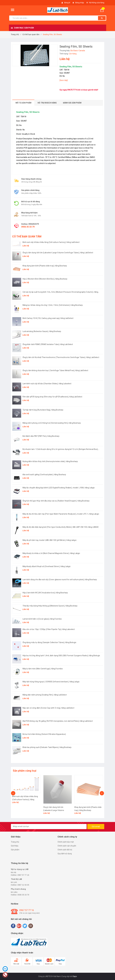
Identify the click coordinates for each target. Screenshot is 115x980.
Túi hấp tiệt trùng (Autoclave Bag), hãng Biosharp (43, 410)
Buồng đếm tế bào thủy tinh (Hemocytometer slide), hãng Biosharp (50, 461)
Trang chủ (15, 842)
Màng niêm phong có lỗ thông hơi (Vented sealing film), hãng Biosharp (52, 423)
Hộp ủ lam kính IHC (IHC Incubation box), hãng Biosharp (45, 593)
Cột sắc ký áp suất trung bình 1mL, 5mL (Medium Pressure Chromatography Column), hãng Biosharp (60, 292)
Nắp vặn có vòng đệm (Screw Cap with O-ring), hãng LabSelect (48, 708)
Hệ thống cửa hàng (97, 3)
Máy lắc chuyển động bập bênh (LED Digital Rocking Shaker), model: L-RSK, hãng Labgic (59, 488)
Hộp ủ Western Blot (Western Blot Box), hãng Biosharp (45, 279)
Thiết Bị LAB (16, 879)
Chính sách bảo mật (66, 842)
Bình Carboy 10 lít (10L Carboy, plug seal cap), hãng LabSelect (48, 318)
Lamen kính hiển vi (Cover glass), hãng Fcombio (42, 619)
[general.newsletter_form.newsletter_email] (49, 827)
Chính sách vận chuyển (67, 846)
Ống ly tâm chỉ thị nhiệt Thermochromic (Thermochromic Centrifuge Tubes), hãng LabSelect (61, 357)
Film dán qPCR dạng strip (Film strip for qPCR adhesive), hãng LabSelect (52, 397)
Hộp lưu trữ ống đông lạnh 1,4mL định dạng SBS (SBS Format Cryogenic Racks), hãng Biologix (61, 656)
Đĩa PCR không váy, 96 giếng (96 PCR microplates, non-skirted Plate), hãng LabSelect (58, 721)
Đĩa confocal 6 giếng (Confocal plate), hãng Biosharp (44, 475)
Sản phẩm (15, 850)
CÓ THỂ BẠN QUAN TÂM (27, 236)
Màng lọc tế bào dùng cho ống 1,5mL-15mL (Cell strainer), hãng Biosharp (53, 305)
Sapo (75, 976)
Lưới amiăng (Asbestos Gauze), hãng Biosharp (42, 331)
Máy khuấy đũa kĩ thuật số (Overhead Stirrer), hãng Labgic (47, 566)
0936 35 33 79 (28, 227)
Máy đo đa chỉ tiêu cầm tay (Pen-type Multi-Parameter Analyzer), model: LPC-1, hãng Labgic (61, 514)
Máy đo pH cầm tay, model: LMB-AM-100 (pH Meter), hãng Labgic (50, 540)
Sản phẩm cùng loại (25, 771)
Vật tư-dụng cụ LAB (20, 869)
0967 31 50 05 (23, 885)
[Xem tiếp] (64, 80)
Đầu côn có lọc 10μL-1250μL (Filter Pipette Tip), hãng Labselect (49, 629)
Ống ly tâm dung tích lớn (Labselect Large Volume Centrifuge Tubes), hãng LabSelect (58, 253)
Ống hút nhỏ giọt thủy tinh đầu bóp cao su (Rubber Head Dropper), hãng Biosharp (56, 501)
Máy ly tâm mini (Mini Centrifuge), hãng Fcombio (43, 669)
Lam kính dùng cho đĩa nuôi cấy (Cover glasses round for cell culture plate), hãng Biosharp (60, 580)
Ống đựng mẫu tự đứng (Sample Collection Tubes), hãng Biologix (49, 642)
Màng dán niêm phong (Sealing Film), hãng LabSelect (45, 695)
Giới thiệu (15, 846)
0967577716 (72, 90)
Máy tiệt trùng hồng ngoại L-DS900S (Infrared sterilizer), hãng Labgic (51, 682)
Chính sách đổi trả (65, 850)
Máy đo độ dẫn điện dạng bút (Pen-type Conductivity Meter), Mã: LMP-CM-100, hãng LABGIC (61, 527)
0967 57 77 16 (23, 875)
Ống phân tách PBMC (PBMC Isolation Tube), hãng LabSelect (48, 344)
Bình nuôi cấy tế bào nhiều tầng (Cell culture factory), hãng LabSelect (51, 242)
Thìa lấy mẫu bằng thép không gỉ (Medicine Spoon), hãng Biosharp (50, 606)
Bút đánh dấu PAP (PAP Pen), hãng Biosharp (41, 436)
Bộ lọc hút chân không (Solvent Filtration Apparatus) (44, 734)
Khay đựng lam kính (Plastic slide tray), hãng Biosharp (45, 266)
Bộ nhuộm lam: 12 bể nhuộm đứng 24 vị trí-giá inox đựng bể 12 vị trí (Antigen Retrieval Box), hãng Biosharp (60, 449)
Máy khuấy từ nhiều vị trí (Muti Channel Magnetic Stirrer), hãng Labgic (51, 553)
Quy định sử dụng (65, 854)
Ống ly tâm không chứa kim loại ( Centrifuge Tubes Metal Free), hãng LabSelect (55, 370)
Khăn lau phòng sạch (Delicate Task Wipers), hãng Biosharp (47, 747)
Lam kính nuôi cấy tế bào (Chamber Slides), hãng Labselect (47, 384)
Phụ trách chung (18, 889)
